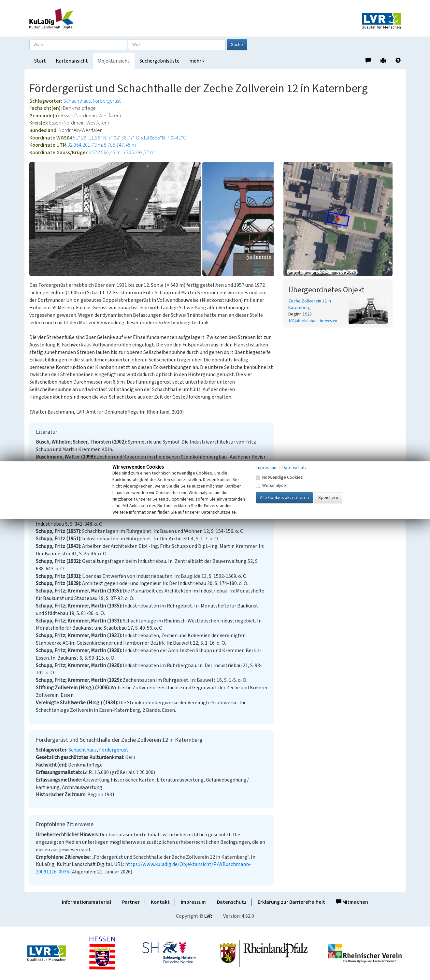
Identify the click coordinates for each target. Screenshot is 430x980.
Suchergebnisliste (159, 61)
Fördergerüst (107, 101)
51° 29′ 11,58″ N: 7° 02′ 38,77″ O (106, 138)
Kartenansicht (72, 61)
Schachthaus (77, 101)
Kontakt (160, 902)
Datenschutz (232, 902)
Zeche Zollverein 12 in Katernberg (310, 304)
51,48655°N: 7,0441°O (164, 138)
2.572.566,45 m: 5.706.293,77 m (122, 153)
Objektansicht (114, 61)
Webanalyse (271, 486)
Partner (131, 902)
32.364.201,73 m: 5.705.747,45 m (102, 145)
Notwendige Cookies (279, 477)
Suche (237, 45)
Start (40, 61)
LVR (208, 916)
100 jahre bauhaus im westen (313, 321)
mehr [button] (197, 61)
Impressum (193, 902)
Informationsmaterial (86, 902)
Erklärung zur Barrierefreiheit (291, 902)
